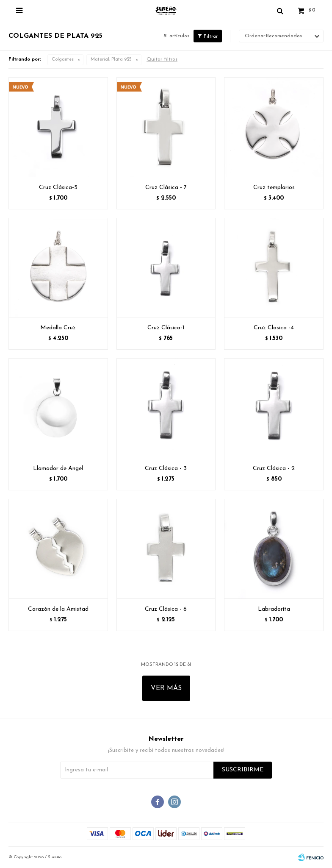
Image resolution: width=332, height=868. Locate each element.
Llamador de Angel (58, 469)
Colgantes (63, 60)
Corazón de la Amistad (58, 609)
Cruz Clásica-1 (166, 328)
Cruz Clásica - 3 (166, 469)
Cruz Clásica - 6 (166, 609)
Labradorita (274, 609)
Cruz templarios (274, 188)
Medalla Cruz (58, 328)
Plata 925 (111, 60)
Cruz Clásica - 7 (166, 188)
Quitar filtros (162, 59)
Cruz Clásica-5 (58, 188)
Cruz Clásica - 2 (274, 469)
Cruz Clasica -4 (274, 328)
